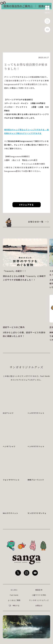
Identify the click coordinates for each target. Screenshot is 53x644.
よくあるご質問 (14, 600)
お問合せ (39, 605)
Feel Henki (14, 595)
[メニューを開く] (47, 10)
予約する (16, 605)
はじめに (14, 590)
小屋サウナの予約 (39, 595)
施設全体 (39, 590)
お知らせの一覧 (36, 222)
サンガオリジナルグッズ (39, 600)
